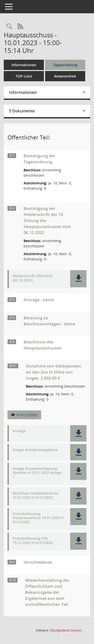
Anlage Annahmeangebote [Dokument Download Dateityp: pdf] (35, 450)
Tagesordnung (65, 65)
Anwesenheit (65, 76)
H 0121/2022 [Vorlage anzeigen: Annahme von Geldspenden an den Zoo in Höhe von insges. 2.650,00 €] (27, 415)
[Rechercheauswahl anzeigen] (9, 26)
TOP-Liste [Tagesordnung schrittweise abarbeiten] (24, 76)
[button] (78, 279)
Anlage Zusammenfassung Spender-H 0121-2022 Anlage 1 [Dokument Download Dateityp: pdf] (37, 473)
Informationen (24, 65)
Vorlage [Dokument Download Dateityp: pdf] (19, 431)
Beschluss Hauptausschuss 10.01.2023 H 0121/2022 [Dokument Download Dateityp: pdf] (36, 495)
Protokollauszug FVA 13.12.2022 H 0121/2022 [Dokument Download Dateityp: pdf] (33, 541)
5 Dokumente (22, 111)
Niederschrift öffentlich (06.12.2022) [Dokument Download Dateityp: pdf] (33, 278)
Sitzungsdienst (66, 630)
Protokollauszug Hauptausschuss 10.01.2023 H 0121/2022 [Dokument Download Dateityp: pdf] (38, 518)
